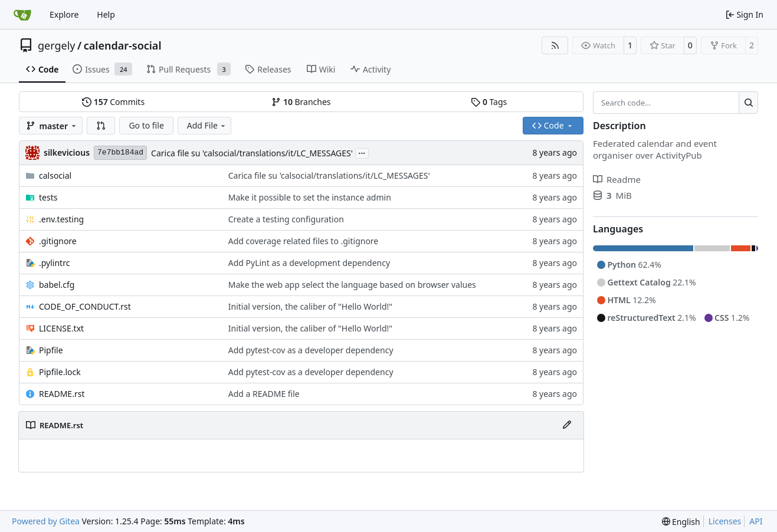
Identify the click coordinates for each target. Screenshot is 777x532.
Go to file (146, 125)
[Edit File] (567, 425)
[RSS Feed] (555, 45)
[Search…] (748, 103)
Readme (617, 179)
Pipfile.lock (60, 372)
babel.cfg (57, 285)
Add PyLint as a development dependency (309, 263)
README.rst (62, 394)
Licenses (725, 521)
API (756, 521)
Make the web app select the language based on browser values (352, 285)
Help (106, 14)
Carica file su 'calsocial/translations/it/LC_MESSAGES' (252, 153)
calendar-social (123, 45)
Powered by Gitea (46, 521)
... (362, 152)
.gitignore (58, 241)
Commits (113, 102)
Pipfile (51, 350)
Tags (489, 102)
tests (48, 197)
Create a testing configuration (286, 219)
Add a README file (264, 394)
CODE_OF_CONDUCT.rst (85, 306)
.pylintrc (54, 263)
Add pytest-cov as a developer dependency (311, 350)
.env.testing (61, 219)
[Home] (22, 15)
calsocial (55, 175)
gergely (57, 45)
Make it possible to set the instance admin (310, 197)
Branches (301, 102)
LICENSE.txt (61, 328)
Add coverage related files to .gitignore (304, 241)
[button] (101, 126)
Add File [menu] (207, 125)
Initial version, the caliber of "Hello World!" (310, 306)
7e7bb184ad (120, 152)
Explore (64, 14)
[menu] (681, 522)
